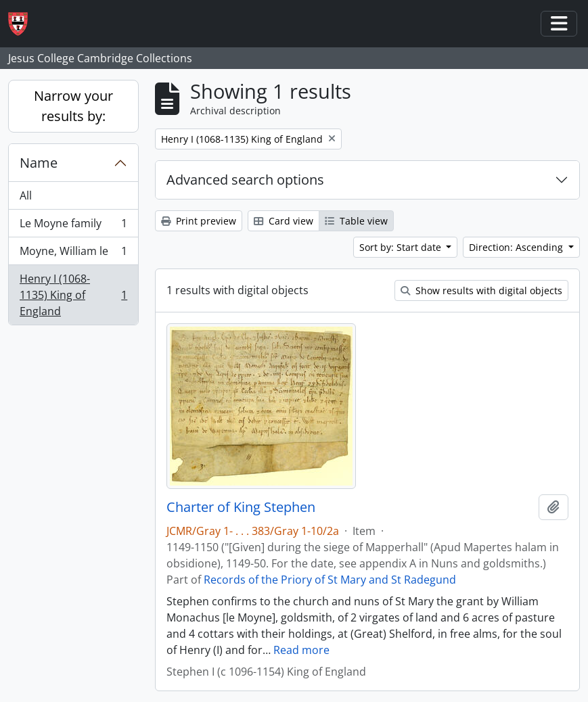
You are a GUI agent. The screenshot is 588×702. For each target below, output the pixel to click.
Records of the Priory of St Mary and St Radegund (330, 580)
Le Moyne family (73, 226)
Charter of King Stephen (241, 507)
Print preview (199, 221)
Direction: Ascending (517, 247)
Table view (356, 221)
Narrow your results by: (73, 106)
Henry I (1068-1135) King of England (73, 295)
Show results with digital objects (481, 290)
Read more (301, 650)
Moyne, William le (73, 254)
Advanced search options (245, 180)
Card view (284, 221)
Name (39, 163)
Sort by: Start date (402, 247)
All (26, 195)
